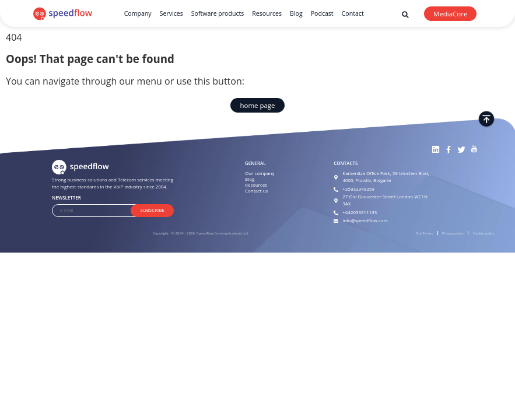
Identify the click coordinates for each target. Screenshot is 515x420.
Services (171, 13)
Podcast (322, 13)
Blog (296, 13)
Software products (218, 13)
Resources (267, 13)
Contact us (256, 191)
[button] (406, 14)
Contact (353, 13)
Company (138, 13)
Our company (260, 173)
